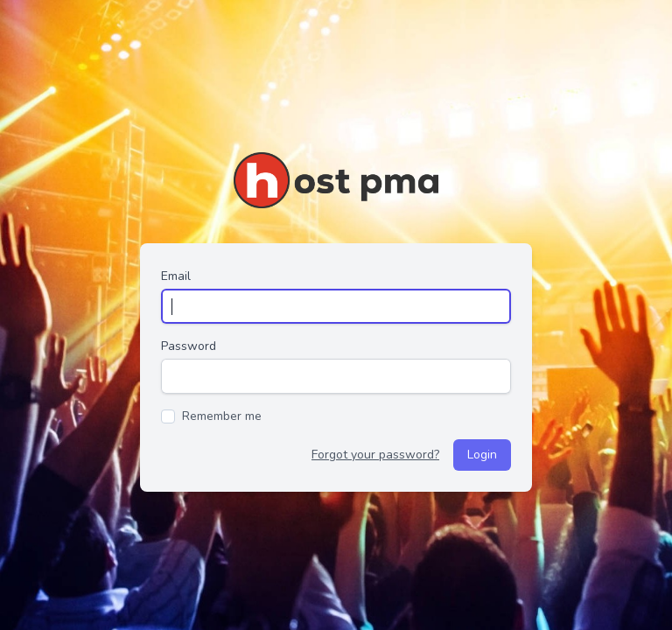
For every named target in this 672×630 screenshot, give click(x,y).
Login (482, 455)
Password (189, 346)
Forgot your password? (375, 455)
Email (176, 276)
